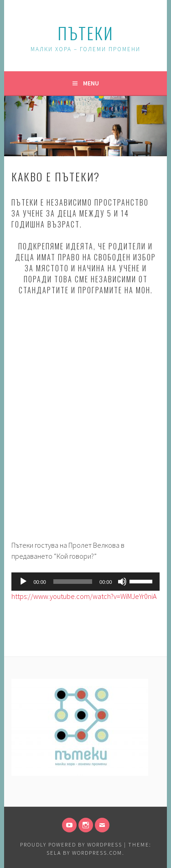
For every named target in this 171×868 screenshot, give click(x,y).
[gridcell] (85, 529)
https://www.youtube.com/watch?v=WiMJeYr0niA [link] (84, 596)
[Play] (23, 582)
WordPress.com (97, 853)
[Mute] (122, 582)
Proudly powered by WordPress (71, 844)
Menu (91, 83)
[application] (85, 582)
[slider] (73, 582)
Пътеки (85, 33)
